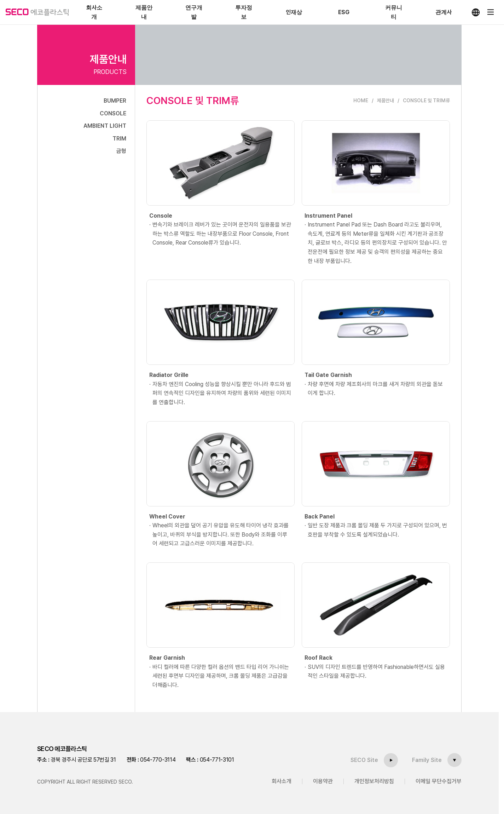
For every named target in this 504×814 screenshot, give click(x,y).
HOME (361, 101)
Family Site (427, 760)
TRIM (119, 139)
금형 (121, 151)
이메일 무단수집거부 (439, 781)
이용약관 (323, 781)
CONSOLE (113, 113)
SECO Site (364, 760)
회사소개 (282, 781)
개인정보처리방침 (374, 781)
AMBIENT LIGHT (105, 126)
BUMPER (115, 101)
